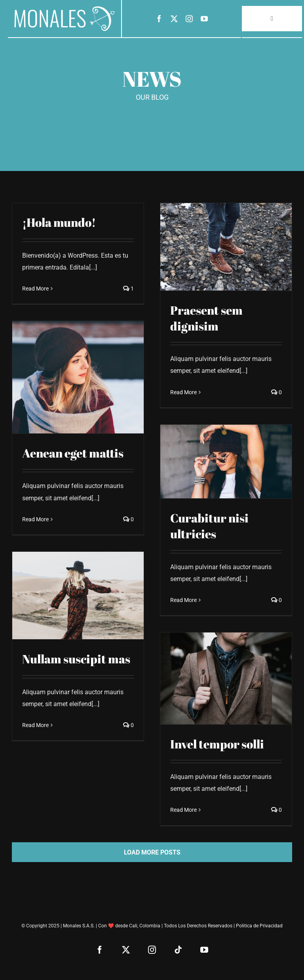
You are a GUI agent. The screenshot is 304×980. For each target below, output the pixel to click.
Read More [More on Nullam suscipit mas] (35, 725)
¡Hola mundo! (59, 222)
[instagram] (189, 19)
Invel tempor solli (217, 744)
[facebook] (159, 19)
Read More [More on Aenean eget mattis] (35, 519)
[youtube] (204, 19)
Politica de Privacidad (259, 926)
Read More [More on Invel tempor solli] (183, 810)
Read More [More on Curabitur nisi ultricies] (183, 600)
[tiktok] (178, 950)
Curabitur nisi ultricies (209, 526)
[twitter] (174, 19)
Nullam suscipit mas (76, 659)
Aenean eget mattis (73, 453)
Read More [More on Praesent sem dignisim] (183, 392)
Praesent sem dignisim (206, 318)
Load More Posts (152, 852)
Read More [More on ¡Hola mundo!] (35, 289)
